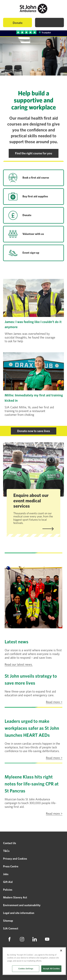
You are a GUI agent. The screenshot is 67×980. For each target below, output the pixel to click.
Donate (18, 23)
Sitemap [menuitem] (8, 921)
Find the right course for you (34, 153)
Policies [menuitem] (8, 890)
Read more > (54, 702)
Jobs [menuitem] (6, 874)
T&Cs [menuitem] (6, 851)
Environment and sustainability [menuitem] (22, 905)
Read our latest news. (19, 664)
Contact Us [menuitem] (10, 843)
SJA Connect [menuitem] (11, 928)
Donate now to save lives (34, 431)
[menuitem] (9, 939)
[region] (34, 961)
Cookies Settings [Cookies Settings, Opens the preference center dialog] (26, 969)
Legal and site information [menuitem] (19, 913)
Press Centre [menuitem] (11, 866)
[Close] (61, 951)
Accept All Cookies (51, 969)
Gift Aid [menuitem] (8, 882)
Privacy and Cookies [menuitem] (15, 859)
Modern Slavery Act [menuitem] (15, 897)
